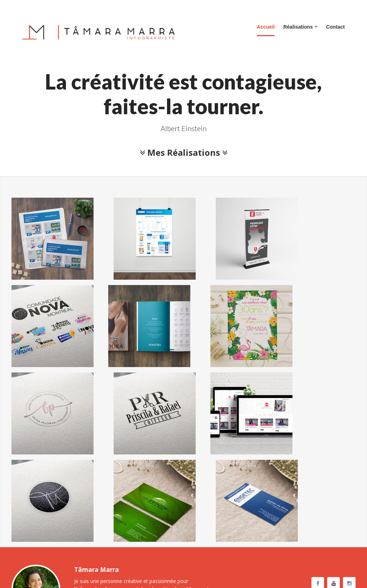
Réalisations (300, 27)
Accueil (266, 27)
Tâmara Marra (52, 556)
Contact (335, 27)
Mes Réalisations (184, 152)
